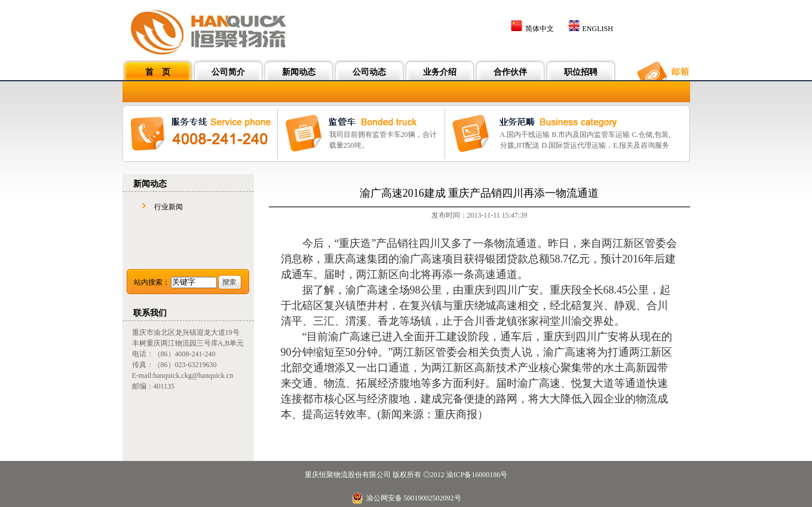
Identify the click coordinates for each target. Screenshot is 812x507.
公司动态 (369, 72)
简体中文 (540, 29)
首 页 (158, 72)
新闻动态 (299, 72)
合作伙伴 (510, 72)
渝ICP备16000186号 (477, 475)
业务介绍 (440, 72)
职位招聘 (581, 72)
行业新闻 (168, 207)
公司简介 (228, 72)
